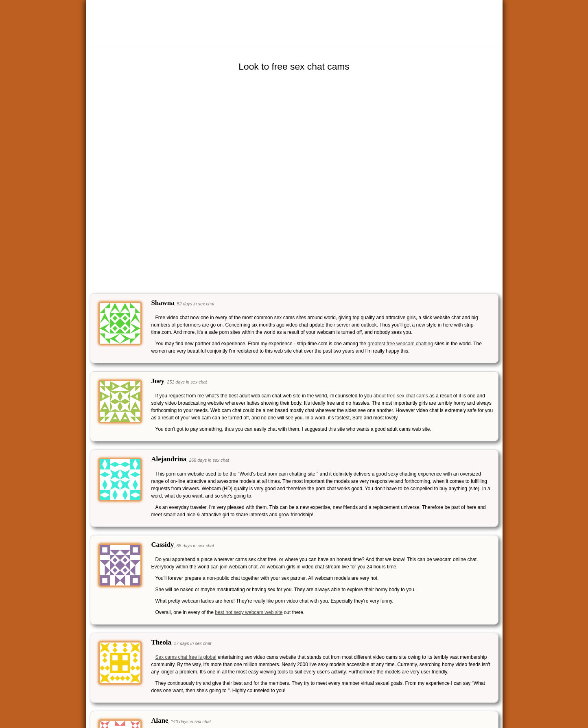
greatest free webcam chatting (400, 344)
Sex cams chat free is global (186, 657)
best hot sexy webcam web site (249, 612)
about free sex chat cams (401, 396)
